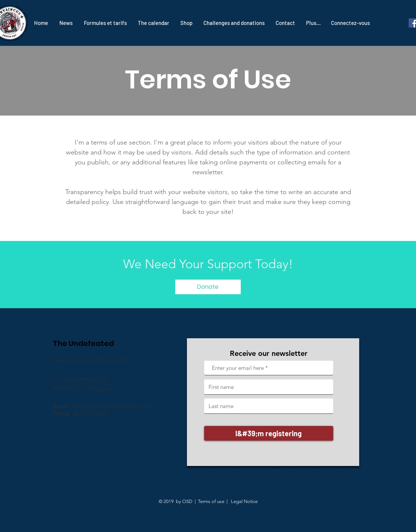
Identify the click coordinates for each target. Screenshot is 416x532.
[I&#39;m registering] (269, 433)
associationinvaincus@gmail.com (111, 406)
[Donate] (208, 287)
